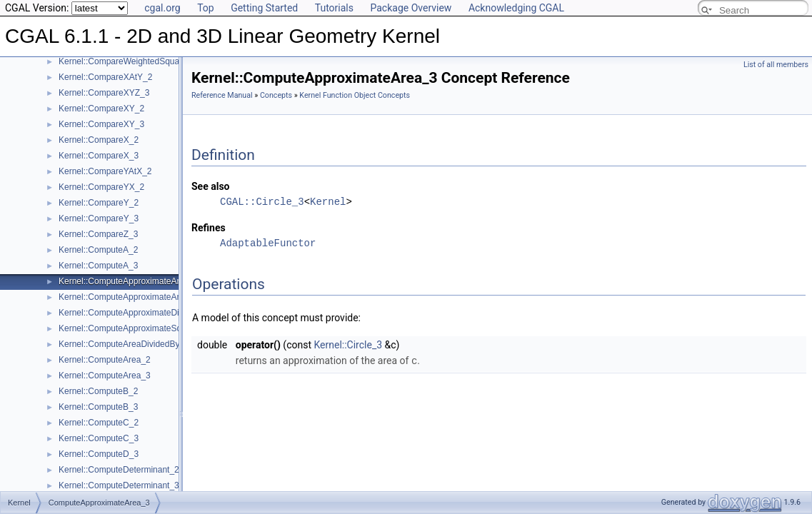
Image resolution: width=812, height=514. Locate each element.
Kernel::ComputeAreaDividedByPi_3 (127, 344)
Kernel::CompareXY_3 (101, 124)
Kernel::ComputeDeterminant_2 (119, 470)
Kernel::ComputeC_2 (99, 423)
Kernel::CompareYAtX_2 (105, 171)
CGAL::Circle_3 (262, 202)
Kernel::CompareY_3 (99, 218)
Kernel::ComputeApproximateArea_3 (129, 281)
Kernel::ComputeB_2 (98, 391)
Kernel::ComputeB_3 (98, 407)
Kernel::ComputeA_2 (98, 250)
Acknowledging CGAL (516, 8)
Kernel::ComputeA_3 (98, 266)
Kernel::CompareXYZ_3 (104, 93)
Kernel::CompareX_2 (99, 140)
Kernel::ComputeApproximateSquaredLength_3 (149, 328)
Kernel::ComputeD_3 (99, 454)
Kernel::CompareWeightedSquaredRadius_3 (143, 61)
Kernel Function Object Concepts (355, 95)
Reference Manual (222, 95)
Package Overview (411, 8)
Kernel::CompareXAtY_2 (105, 77)
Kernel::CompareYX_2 (101, 187)
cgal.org (162, 8)
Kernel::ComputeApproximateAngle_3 (130, 297)
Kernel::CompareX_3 (99, 156)
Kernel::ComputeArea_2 (105, 360)
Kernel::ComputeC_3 (99, 438)
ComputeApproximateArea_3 (99, 493)
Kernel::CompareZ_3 (98, 234)
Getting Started (264, 8)
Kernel (328, 202)
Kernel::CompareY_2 (99, 203)
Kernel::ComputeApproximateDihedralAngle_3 (146, 313)
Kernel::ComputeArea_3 (105, 376)
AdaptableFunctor (268, 243)
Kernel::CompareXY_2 (101, 109)
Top (206, 8)
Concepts (276, 95)
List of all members (776, 65)
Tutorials (334, 8)
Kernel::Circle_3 (348, 345)
